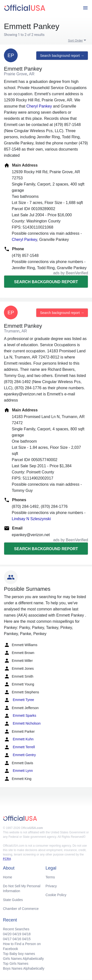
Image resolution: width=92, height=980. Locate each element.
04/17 (7, 939)
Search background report (46, 282)
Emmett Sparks (20, 716)
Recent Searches (16, 929)
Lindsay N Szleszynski (31, 519)
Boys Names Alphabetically (24, 968)
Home (7, 877)
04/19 (17, 934)
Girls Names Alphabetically (23, 959)
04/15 (26, 939)
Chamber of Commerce (21, 909)
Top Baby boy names (19, 954)
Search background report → (62, 56)
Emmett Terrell (19, 747)
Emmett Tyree (19, 700)
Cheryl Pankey (39, 106)
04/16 (17, 939)
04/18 (26, 934)
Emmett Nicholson (22, 724)
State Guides (13, 900)
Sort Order (75, 40)
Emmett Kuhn (19, 739)
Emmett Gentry (20, 755)
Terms (50, 877)
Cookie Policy (56, 895)
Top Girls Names (16, 964)
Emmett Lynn (18, 771)
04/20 (7, 934)
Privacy (51, 886)
